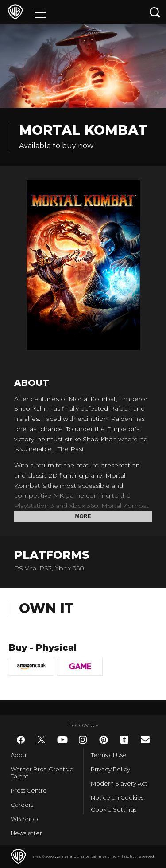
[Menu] (40, 12)
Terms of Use (109, 755)
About (19, 755)
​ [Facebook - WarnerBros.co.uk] (21, 740)
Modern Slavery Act (119, 783)
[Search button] (155, 12)
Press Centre (29, 790)
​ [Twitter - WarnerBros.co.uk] (42, 740)
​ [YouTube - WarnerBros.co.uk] (62, 740)
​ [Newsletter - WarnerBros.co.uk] (145, 740)
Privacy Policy (110, 769)
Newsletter (26, 833)
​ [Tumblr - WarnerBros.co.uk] (124, 740)
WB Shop (24, 819)
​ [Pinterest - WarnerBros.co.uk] (104, 740)
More (83, 516)
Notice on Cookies (117, 797)
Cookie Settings (114, 809)
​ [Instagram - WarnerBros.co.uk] (83, 740)
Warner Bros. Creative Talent (42, 773)
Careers (22, 805)
